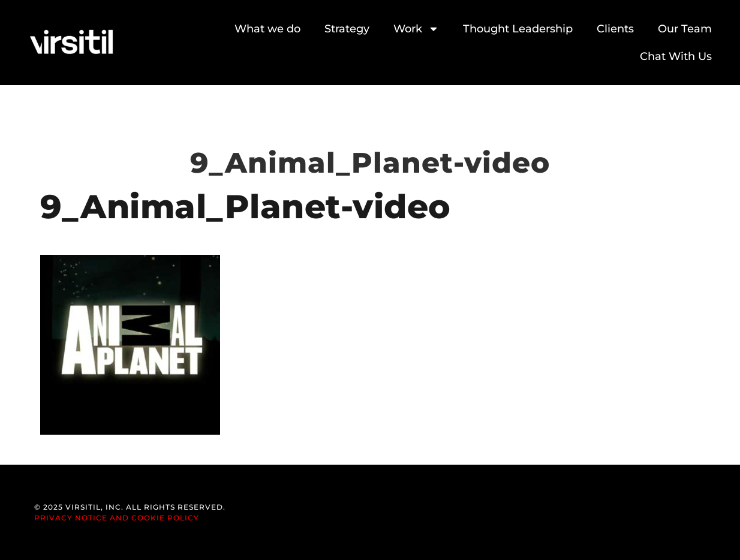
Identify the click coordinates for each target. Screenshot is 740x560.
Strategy (347, 29)
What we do (267, 29)
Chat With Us (676, 56)
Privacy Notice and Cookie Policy (117, 518)
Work (416, 29)
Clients (615, 29)
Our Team (685, 29)
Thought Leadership (518, 29)
